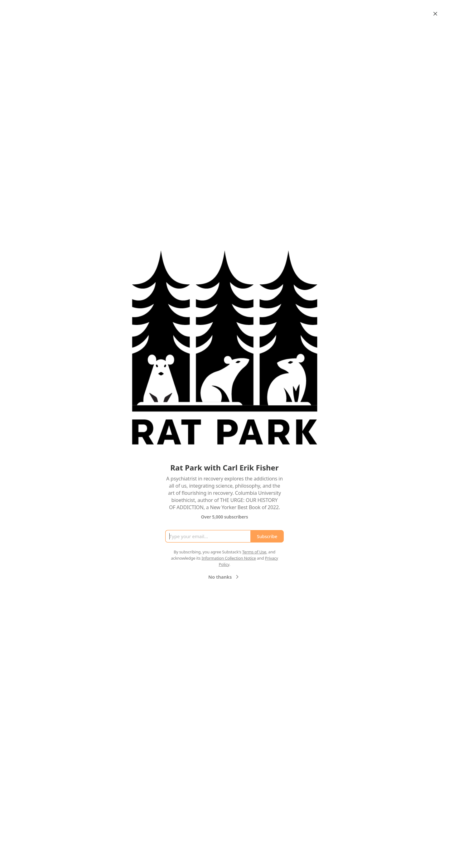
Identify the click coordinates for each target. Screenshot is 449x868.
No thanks (224, 577)
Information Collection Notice (229, 558)
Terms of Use (254, 552)
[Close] (435, 14)
